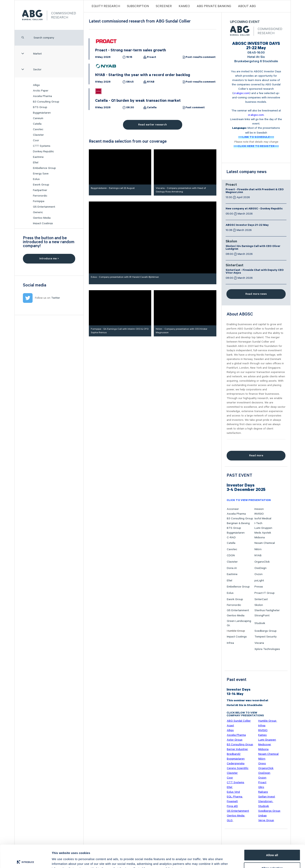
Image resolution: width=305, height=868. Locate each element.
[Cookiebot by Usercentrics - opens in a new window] (26, 860)
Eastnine (38, 157)
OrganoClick (262, 562)
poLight (259, 581)
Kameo (184, 6)
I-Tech (258, 523)
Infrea (230, 643)
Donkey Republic (43, 152)
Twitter (56, 298)
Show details (207, 858)
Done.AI (232, 568)
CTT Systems (42, 146)
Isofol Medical (263, 519)
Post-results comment (201, 57)
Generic (38, 212)
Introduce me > (49, 259)
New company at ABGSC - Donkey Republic (254, 209)
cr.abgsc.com (241, 93)
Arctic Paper (41, 91)
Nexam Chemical (265, 543)
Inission (259, 509)
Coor (36, 140)
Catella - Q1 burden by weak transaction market (138, 101)
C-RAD (231, 538)
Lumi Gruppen (263, 528)
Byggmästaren (42, 113)
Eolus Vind (233, 792)
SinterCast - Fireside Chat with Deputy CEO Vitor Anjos (255, 272)
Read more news (256, 294)
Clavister (38, 135)
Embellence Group (44, 168)
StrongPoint (262, 616)
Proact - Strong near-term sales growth (131, 51)
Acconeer (233, 509)
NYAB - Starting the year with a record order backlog (143, 75)
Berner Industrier (237, 749)
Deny (272, 857)
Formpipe (39, 201)
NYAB (151, 82)
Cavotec (38, 129)
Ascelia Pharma (42, 96)
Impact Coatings (43, 223)
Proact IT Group (265, 593)
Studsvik (260, 623)
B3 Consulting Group (46, 102)
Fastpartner (40, 190)
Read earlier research (152, 125)
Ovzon (259, 574)
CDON (231, 555)
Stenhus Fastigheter (267, 610)
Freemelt (232, 801)
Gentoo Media (42, 218)
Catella (37, 124)
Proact (152, 57)
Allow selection (272, 845)
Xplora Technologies (267, 649)
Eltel (36, 163)
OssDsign (260, 568)
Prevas (259, 587)
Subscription (138, 6)
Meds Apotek (263, 533)
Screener (164, 6)
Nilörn (258, 549)
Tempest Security (266, 637)
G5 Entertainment (44, 207)
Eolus (36, 179)
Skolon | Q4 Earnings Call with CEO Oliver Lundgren (253, 248)
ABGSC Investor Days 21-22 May (247, 225)
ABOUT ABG (247, 6)
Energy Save (41, 174)
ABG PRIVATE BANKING (214, 6)
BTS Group (40, 107)
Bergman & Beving (238, 523)
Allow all (272, 832)
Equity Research (106, 6)
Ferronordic (40, 196)
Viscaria (259, 643)
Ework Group (41, 185)
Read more (256, 456)
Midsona (260, 538)
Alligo (36, 85)
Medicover (265, 745)
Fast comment (195, 108)
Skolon (231, 242)
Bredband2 (234, 754)
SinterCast (235, 266)
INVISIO (259, 514)
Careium (38, 118)
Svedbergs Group (266, 631)
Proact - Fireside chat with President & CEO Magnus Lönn (255, 191)
